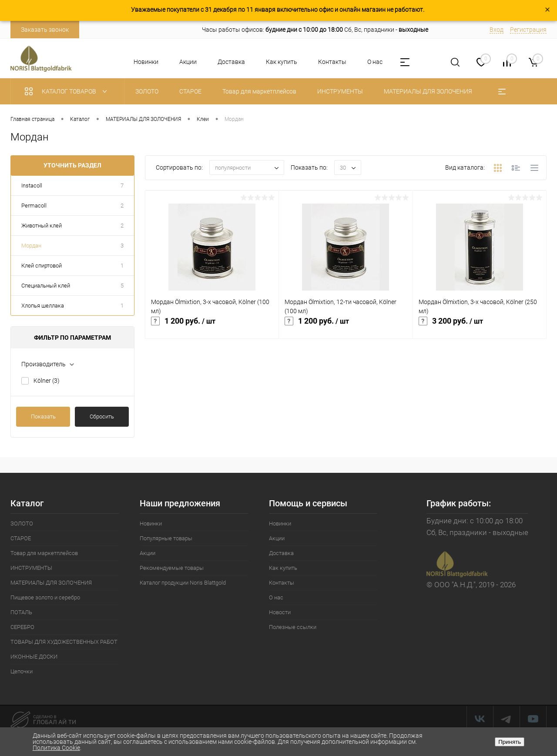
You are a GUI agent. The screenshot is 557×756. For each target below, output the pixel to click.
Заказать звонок (45, 30)
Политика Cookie (56, 748)
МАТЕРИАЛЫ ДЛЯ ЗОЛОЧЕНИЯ (51, 583)
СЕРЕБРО (22, 627)
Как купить (282, 62)
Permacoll (34, 206)
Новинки (146, 62)
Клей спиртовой (42, 266)
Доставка (231, 62)
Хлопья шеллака (43, 306)
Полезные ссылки (293, 627)
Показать (43, 416)
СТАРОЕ (21, 538)
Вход (497, 30)
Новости (280, 612)
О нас (375, 62)
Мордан (31, 246)
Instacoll (32, 186)
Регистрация (528, 30)
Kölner (47, 381)
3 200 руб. (480, 326)
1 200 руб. (212, 326)
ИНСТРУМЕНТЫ (31, 568)
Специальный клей (46, 286)
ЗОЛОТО (22, 524)
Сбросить (102, 416)
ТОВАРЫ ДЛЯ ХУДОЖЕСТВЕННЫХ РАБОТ (64, 642)
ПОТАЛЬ (21, 612)
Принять (510, 742)
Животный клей (42, 226)
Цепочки (22, 671)
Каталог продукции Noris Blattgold (183, 583)
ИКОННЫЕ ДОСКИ (34, 657)
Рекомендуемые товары (172, 568)
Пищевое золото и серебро (45, 597)
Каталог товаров (68, 91)
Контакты (332, 62)
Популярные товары (166, 538)
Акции (188, 62)
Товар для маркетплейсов (44, 553)
